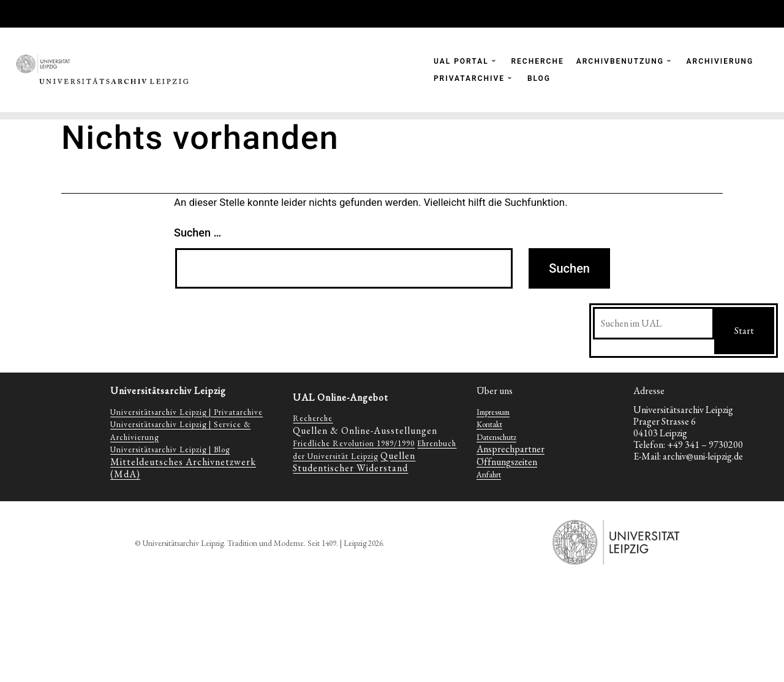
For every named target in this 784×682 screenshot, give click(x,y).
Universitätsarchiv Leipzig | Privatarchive (187, 412)
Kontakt (489, 424)
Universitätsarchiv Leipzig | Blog (170, 449)
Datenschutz (496, 437)
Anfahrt (489, 475)
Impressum (493, 412)
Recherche (313, 418)
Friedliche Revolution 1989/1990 (354, 443)
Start (744, 331)
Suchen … (198, 233)
